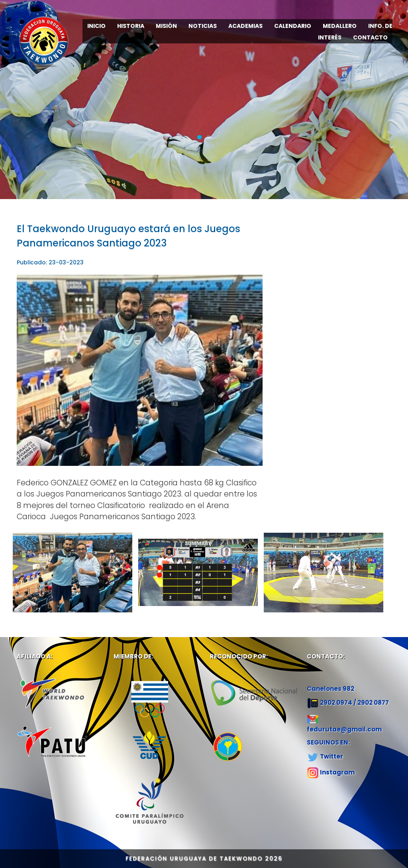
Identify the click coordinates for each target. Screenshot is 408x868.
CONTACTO (370, 37)
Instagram (337, 772)
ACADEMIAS (245, 26)
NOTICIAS (203, 26)
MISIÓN (166, 26)
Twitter (331, 756)
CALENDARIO (293, 26)
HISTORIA (131, 26)
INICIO (96, 26)
